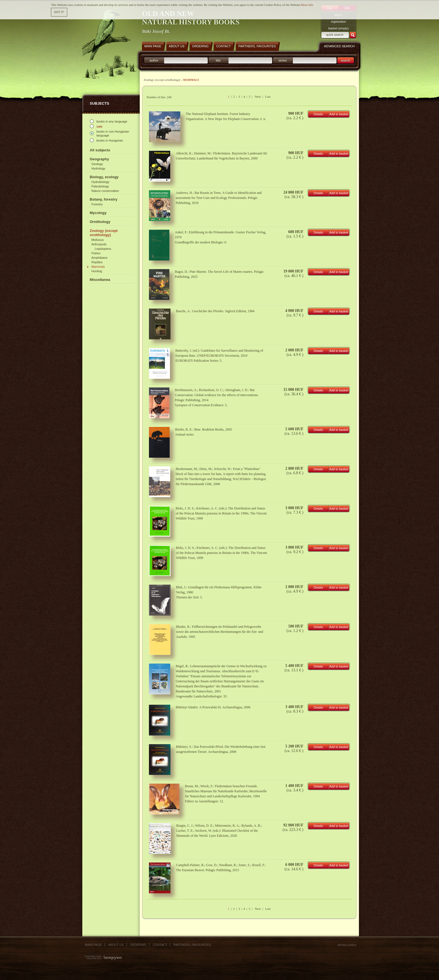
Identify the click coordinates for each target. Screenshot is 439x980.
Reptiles (97, 262)
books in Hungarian (110, 140)
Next (258, 97)
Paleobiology (100, 186)
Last (268, 97)
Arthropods (99, 244)
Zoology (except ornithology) (104, 233)
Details (318, 114)
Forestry (97, 204)
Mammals (98, 267)
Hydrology (99, 168)
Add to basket (339, 114)
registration (338, 22)
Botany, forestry (104, 199)
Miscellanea (100, 280)
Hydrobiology (101, 182)
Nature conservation (105, 191)
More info (307, 5)
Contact (160, 945)
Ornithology (100, 222)
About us (116, 945)
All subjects (100, 150)
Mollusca (98, 240)
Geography (100, 159)
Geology (97, 164)
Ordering (138, 945)
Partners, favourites (192, 945)
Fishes (96, 253)
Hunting (97, 271)
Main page (94, 945)
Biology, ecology (104, 177)
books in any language (112, 121)
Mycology (98, 213)
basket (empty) (339, 28)
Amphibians (100, 258)
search (345, 60)
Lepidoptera (103, 249)
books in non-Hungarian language (113, 133)
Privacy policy (347, 945)
